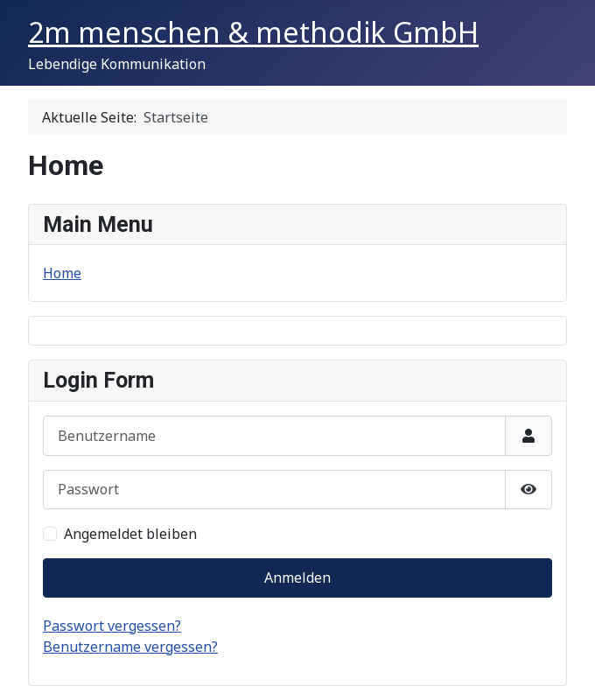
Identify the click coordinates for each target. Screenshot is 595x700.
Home (62, 273)
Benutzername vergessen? (130, 647)
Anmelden (297, 577)
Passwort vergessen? (112, 626)
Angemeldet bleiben (130, 534)
